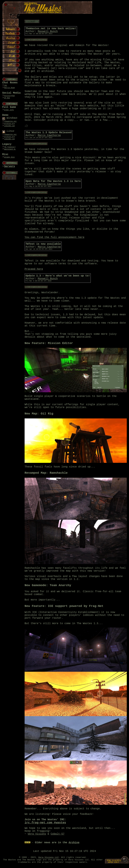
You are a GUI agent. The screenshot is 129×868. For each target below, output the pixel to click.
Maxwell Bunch (48, 31)
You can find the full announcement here (54, 237)
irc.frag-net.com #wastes (45, 823)
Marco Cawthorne (49, 135)
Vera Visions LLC (49, 857)
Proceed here (34, 269)
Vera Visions (37, 834)
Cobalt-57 (57, 834)
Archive (74, 843)
